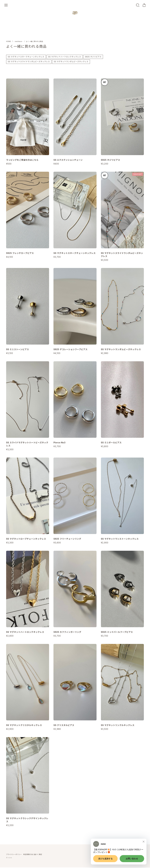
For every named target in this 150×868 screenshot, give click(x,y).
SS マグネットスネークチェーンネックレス (26, 57)
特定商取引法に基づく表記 (33, 855)
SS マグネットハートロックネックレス (65, 57)
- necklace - (18, 42)
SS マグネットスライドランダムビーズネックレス (29, 62)
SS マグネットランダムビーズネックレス (71, 62)
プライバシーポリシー (14, 855)
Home (9, 42)
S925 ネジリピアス (93, 57)
